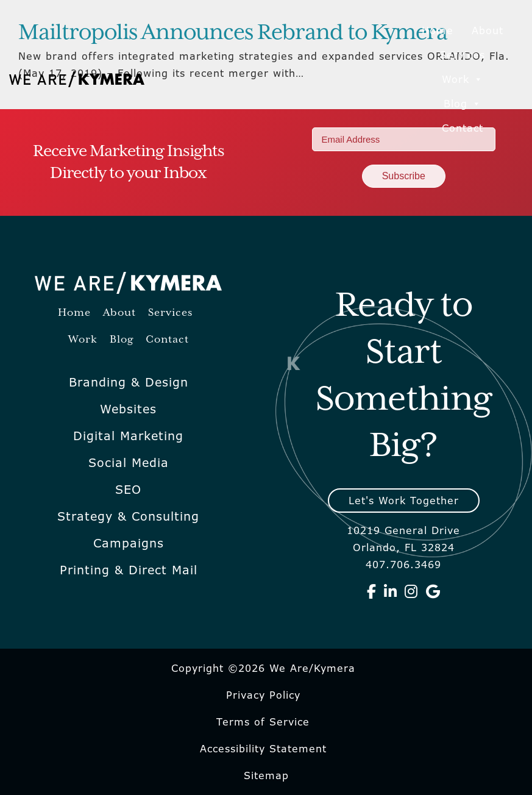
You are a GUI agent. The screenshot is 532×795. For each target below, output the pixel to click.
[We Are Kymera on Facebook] (372, 591)
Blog (463, 104)
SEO (128, 490)
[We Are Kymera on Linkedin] (391, 591)
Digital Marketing (128, 436)
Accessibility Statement (263, 749)
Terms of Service (263, 722)
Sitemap (266, 775)
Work (463, 79)
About (488, 30)
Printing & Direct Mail (129, 570)
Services (462, 55)
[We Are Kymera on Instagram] (411, 591)
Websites (128, 409)
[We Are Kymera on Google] (433, 591)
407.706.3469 (403, 565)
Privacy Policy (263, 695)
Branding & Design (129, 382)
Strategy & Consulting (128, 516)
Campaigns (129, 543)
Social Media (129, 463)
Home (438, 30)
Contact (463, 128)
